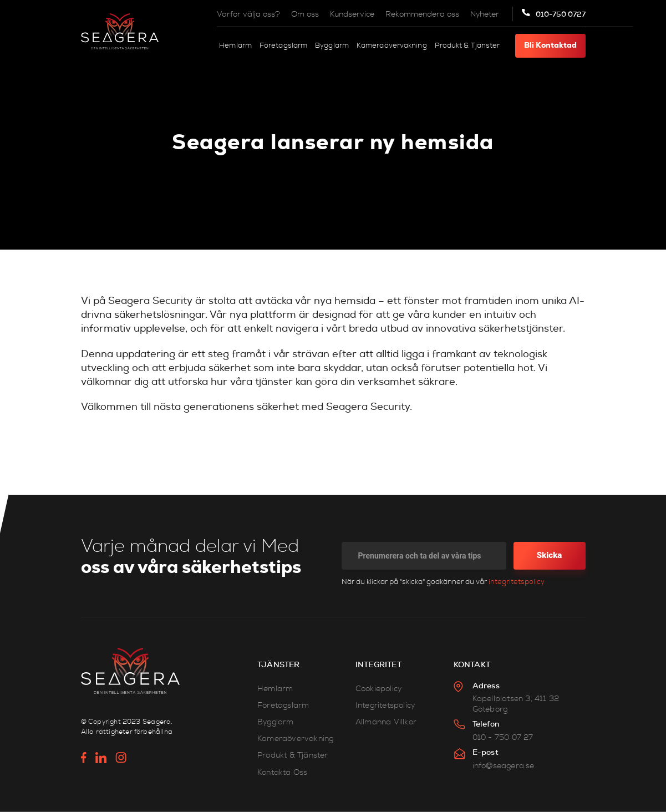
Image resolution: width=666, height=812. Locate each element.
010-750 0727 (561, 14)
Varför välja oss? (248, 14)
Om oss (305, 14)
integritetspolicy (517, 582)
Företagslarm (283, 45)
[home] (120, 31)
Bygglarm (332, 45)
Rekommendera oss (422, 14)
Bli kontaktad (550, 45)
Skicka (550, 555)
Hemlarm (235, 45)
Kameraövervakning (392, 45)
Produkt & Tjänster (467, 45)
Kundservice (352, 14)
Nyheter (485, 14)
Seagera (157, 722)
